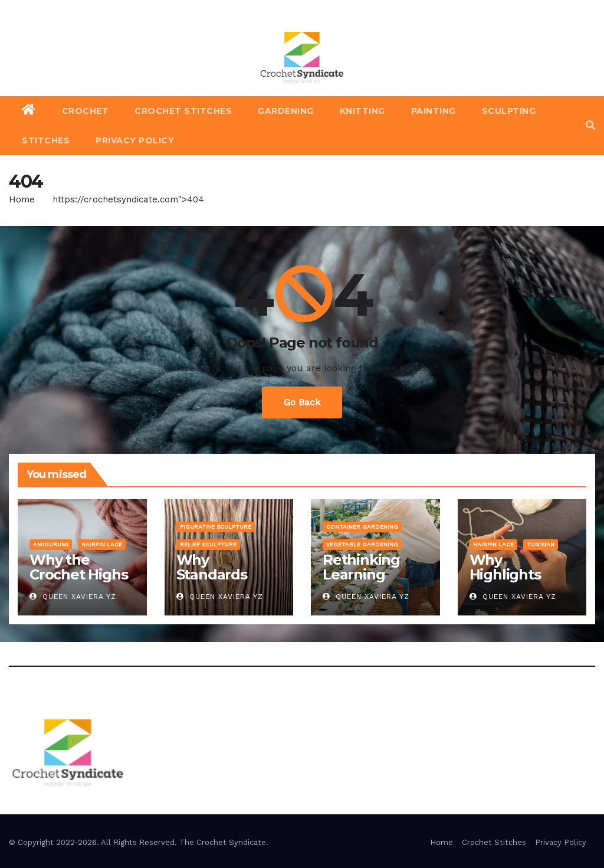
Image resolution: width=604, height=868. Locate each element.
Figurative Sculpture (216, 527)
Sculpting (509, 111)
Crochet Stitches (183, 111)
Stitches (46, 140)
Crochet (86, 111)
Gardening (286, 111)
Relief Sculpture (208, 544)
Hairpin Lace (102, 544)
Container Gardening (362, 527)
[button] (590, 125)
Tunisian (541, 544)
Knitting (362, 111)
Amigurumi (51, 544)
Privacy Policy (135, 140)
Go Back (302, 402)
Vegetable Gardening (362, 544)
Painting (434, 111)
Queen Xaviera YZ (73, 597)
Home (22, 199)
